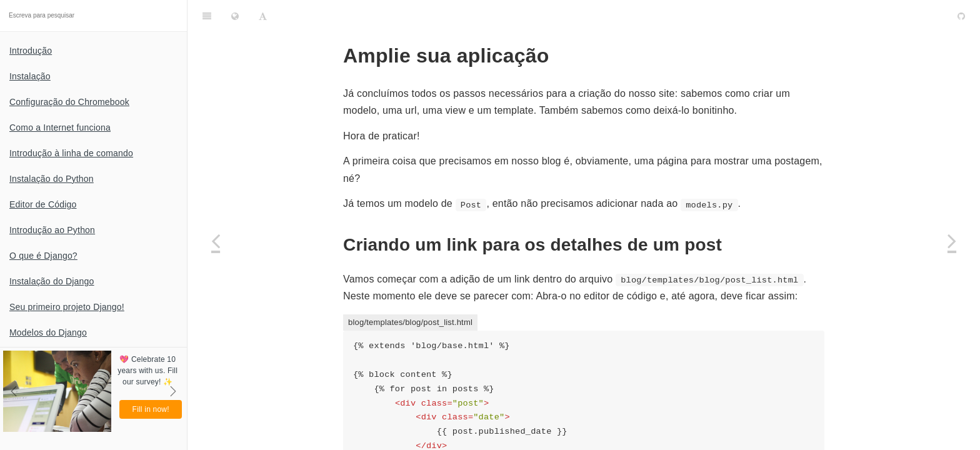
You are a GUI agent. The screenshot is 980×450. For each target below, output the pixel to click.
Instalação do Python (52, 179)
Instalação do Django (52, 281)
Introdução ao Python (52, 230)
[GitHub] (961, 16)
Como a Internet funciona (60, 127)
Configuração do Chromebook (69, 102)
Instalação (30, 76)
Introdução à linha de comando (71, 153)
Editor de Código (43, 204)
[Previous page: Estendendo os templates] (216, 241)
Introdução (31, 51)
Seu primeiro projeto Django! (67, 307)
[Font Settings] (263, 16)
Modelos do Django (48, 332)
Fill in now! (151, 409)
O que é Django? (43, 256)
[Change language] (235, 16)
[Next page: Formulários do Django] (952, 241)
